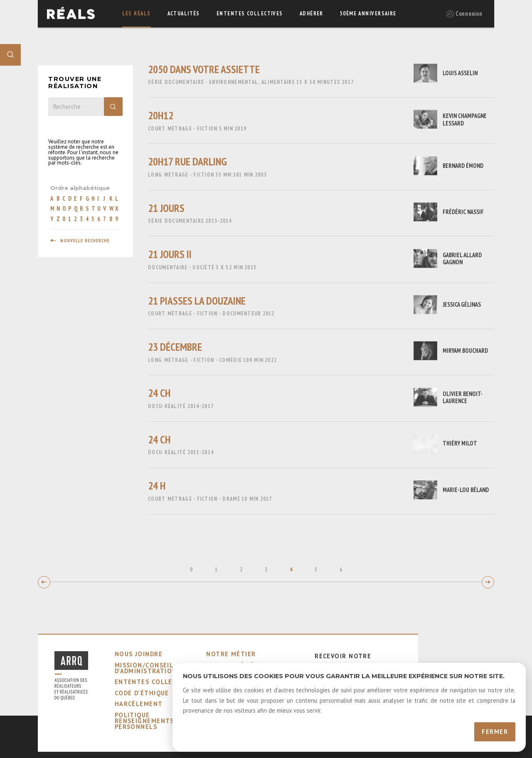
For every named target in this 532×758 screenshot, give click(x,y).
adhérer (312, 14)
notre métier (231, 654)
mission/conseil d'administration (146, 668)
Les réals (137, 14)
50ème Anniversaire (368, 14)
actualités (184, 14)
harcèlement (139, 704)
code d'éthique (142, 693)
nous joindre (139, 654)
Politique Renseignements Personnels (144, 721)
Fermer (495, 732)
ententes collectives (250, 14)
